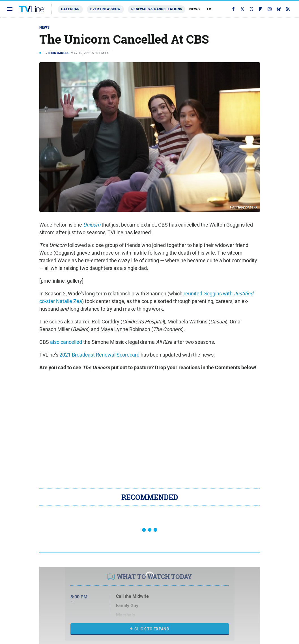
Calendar (70, 9)
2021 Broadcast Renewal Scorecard (99, 355)
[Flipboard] (261, 9)
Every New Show (105, 9)
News (194, 9)
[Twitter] (242, 9)
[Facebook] (233, 9)
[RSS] (288, 9)
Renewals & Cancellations (157, 9)
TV (209, 9)
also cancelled (66, 342)
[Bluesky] (279, 9)
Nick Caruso (59, 53)
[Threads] (251, 9)
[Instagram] (270, 9)
